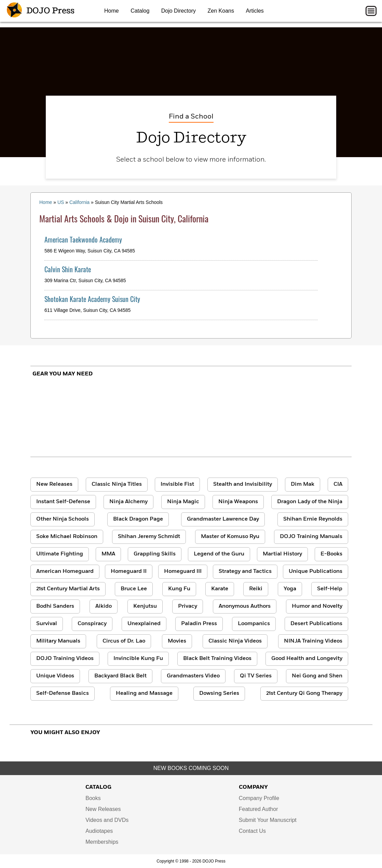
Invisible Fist (177, 484)
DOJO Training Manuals (311, 537)
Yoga (290, 589)
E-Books (331, 554)
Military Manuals (58, 641)
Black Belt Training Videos (217, 659)
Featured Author (258, 809)
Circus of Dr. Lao (124, 641)
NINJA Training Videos (313, 641)
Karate (220, 589)
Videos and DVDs (107, 820)
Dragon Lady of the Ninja (310, 502)
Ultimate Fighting (60, 554)
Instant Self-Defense (63, 502)
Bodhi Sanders (55, 606)
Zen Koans (221, 11)
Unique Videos (55, 676)
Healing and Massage (144, 693)
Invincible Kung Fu (138, 659)
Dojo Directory (179, 11)
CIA (338, 484)
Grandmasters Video (193, 676)
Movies (177, 641)
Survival (47, 624)
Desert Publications (316, 624)
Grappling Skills (155, 554)
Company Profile (259, 798)
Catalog (140, 11)
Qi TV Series (256, 676)
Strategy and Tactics (245, 571)
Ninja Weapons (238, 502)
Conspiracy (92, 624)
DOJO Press (41, 11)
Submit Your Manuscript (268, 820)
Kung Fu (179, 589)
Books (93, 798)
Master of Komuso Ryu (230, 537)
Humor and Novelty (317, 606)
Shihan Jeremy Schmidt (149, 537)
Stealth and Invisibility (243, 484)
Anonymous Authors (245, 606)
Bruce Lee (134, 589)
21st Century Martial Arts (68, 589)
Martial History (282, 554)
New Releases (54, 484)
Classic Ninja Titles (117, 484)
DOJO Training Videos (65, 659)
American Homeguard (65, 571)
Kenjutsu (145, 606)
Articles (255, 11)
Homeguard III (183, 571)
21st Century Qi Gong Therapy (304, 693)
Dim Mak (303, 484)
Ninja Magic (183, 502)
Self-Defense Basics (63, 693)
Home (112, 11)
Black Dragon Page (138, 519)
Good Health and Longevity (307, 659)
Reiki (256, 589)
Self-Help (330, 589)
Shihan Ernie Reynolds (313, 519)
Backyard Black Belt (120, 676)
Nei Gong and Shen (317, 676)
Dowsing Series (219, 693)
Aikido (104, 606)
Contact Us (252, 831)
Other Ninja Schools (63, 519)
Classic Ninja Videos (235, 641)
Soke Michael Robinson (67, 537)
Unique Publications (316, 571)
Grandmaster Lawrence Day (223, 519)
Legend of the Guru (219, 554)
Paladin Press (199, 624)
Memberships (102, 842)
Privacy (188, 606)
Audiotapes (99, 831)
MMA (108, 554)
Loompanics (254, 624)
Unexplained (144, 624)
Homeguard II (129, 571)
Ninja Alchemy (128, 502)
